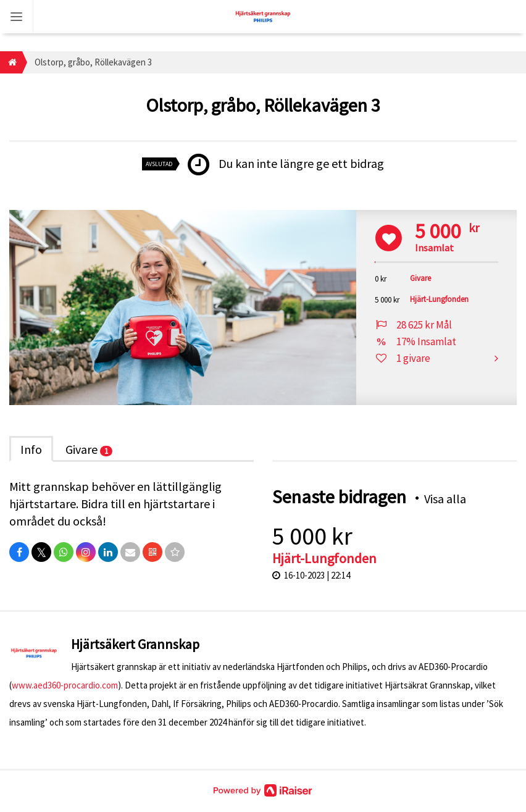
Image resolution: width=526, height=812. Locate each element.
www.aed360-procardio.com (65, 685)
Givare (89, 449)
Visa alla (445, 499)
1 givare (413, 358)
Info (31, 449)
